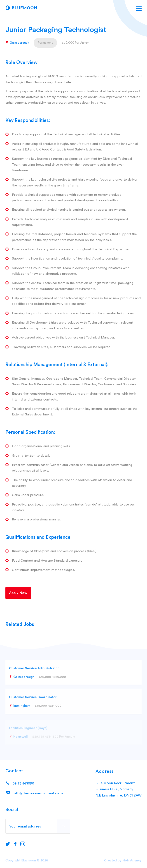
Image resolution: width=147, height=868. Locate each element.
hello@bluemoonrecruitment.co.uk (34, 794)
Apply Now (18, 593)
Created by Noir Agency (123, 860)
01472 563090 (20, 784)
